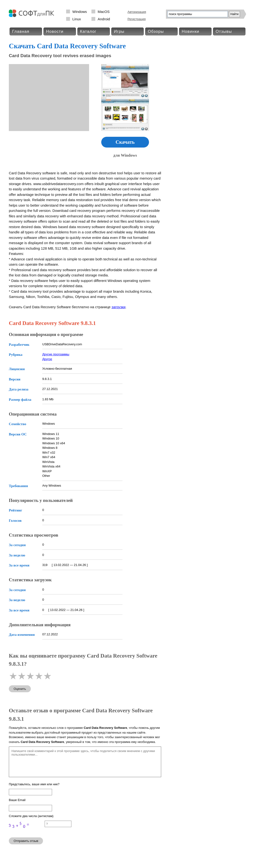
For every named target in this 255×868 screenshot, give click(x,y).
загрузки (118, 307)
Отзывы (224, 31)
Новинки (191, 31)
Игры (119, 31)
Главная (21, 31)
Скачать (125, 142)
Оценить (20, 689)
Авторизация (137, 12)
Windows (80, 12)
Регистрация (137, 19)
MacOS (104, 12)
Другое (47, 359)
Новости (55, 31)
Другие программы (56, 354)
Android (104, 19)
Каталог (88, 31)
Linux (77, 19)
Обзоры (156, 31)
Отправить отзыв (26, 841)
